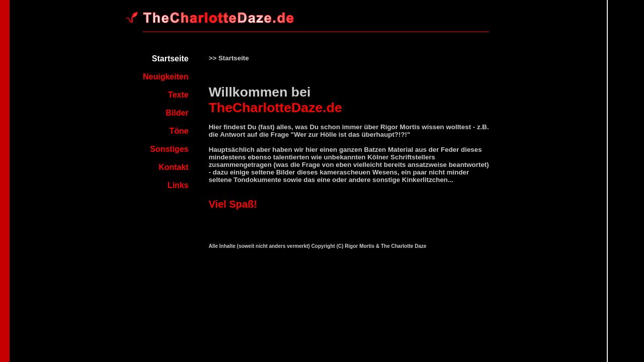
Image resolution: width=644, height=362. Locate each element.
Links (178, 185)
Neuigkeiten (166, 77)
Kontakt (174, 167)
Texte (178, 95)
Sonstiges (169, 149)
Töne (179, 131)
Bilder (177, 113)
